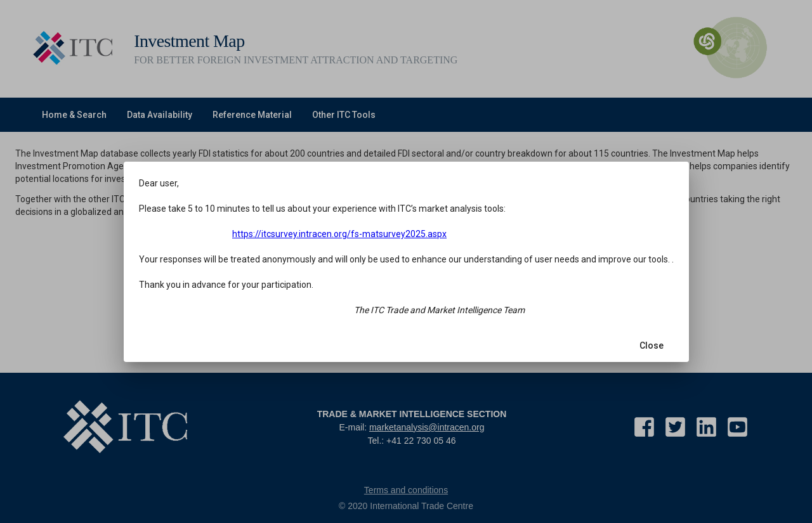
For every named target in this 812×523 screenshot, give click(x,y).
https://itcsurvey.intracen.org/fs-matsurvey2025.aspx (345, 236)
